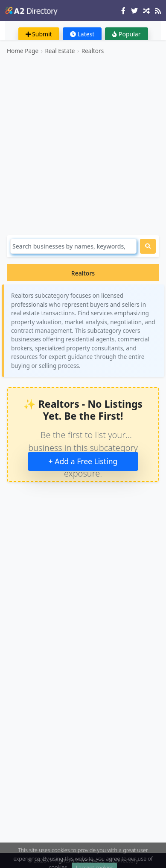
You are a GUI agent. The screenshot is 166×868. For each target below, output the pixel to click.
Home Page (23, 51)
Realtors (93, 51)
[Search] (73, 246)
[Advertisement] (83, 145)
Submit (39, 34)
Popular (126, 34)
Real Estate (60, 51)
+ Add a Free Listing (83, 461)
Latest (82, 34)
